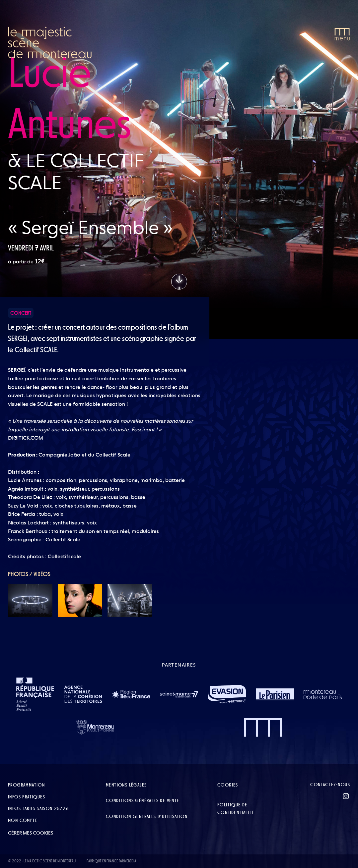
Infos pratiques (27, 797)
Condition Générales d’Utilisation (147, 816)
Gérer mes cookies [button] (31, 833)
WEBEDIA (130, 861)
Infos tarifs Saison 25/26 (38, 808)
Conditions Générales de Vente (143, 800)
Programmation (26, 785)
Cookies (228, 785)
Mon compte (23, 820)
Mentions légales (126, 785)
